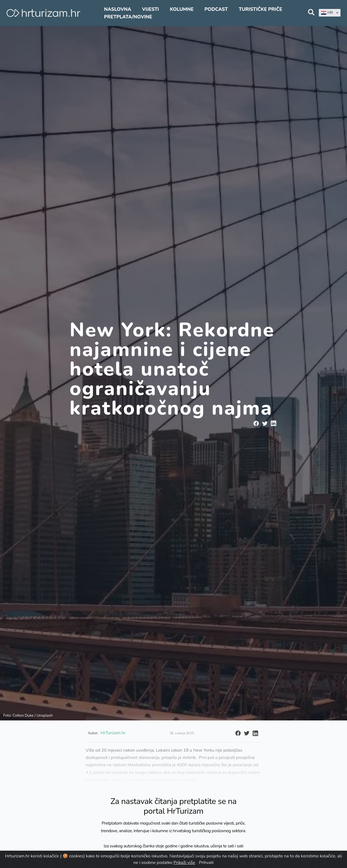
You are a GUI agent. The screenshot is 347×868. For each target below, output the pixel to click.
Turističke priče (261, 9)
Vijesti (150, 9)
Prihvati (206, 863)
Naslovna (118, 9)
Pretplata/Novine (128, 17)
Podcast (216, 9)
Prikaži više (184, 863)
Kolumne (182, 9)
